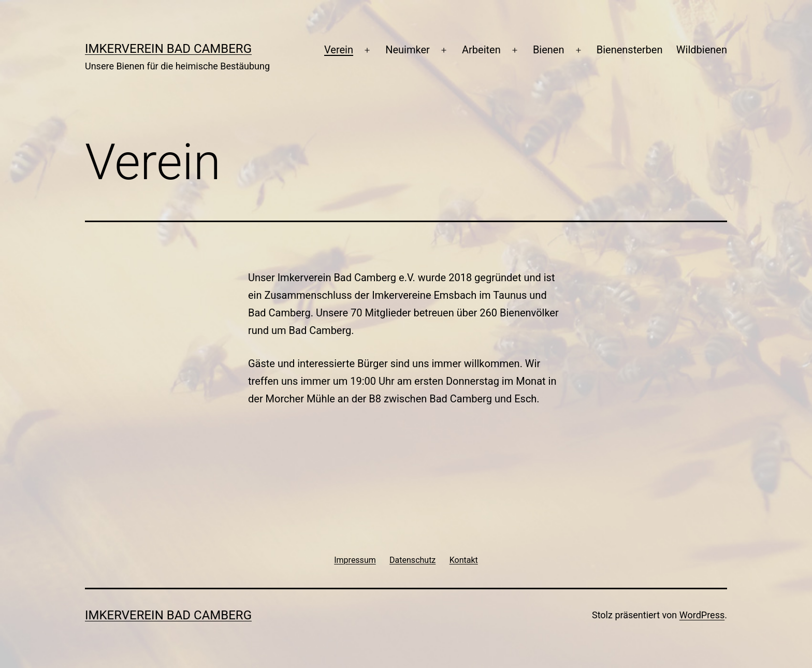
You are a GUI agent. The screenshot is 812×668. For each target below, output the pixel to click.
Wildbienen (702, 50)
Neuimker (408, 50)
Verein (339, 50)
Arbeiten (481, 50)
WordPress (702, 615)
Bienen (549, 50)
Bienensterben (630, 50)
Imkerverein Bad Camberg (168, 49)
